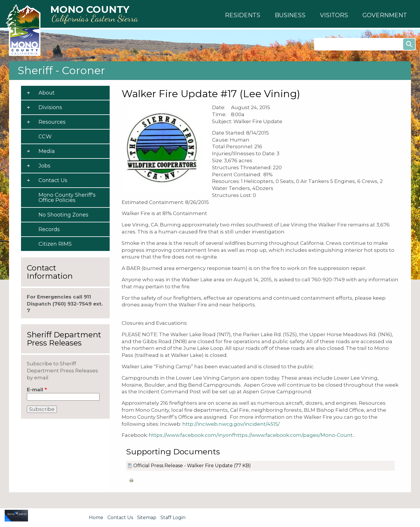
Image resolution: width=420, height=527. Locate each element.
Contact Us (53, 180)
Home (96, 518)
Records (49, 229)
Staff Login (173, 518)
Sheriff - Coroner (61, 70)
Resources (52, 122)
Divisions (50, 107)
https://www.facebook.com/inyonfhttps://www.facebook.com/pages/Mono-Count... (252, 435)
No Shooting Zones (63, 215)
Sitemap (147, 518)
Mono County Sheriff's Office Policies (67, 198)
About (47, 93)
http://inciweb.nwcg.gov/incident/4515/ (231, 424)
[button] (243, 15)
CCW (45, 137)
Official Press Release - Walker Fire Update (183, 466)
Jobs (44, 166)
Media (47, 151)
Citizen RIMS (55, 244)
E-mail (37, 390)
